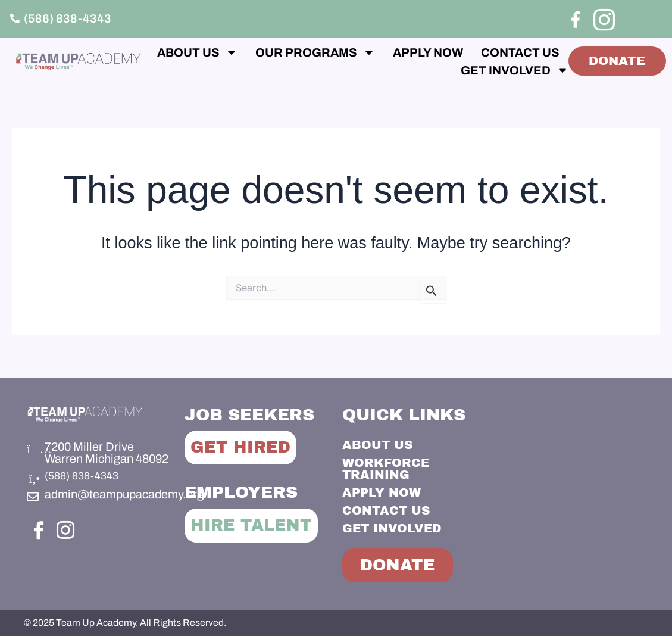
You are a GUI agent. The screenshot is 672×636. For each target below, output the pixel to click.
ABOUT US (262, 52)
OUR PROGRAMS (379, 52)
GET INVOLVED (482, 70)
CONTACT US (371, 70)
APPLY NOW (492, 52)
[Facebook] (576, 20)
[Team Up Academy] (572, 479)
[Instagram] (602, 18)
